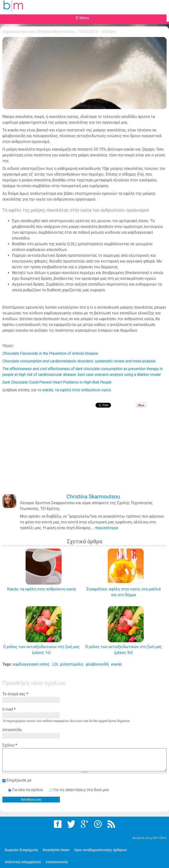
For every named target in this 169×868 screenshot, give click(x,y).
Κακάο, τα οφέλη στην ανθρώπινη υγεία (42, 589)
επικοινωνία (57, 862)
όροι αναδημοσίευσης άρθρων (101, 850)
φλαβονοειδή (97, 664)
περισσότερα (107, 528)
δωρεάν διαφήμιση (21, 850)
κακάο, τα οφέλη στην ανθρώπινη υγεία (77, 390)
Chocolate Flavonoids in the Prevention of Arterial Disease (50, 353)
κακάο (116, 664)
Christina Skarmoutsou (56, 32)
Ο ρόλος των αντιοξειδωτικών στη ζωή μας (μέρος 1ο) (41, 650)
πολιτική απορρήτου (23, 862)
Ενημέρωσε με (19, 780)
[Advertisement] (86, 454)
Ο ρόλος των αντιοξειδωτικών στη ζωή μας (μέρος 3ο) (123, 650)
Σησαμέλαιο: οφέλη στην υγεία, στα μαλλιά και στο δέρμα (124, 592)
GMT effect (159, 838)
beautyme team (56, 850)
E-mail (9, 709)
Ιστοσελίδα (12, 730)
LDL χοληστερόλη (68, 664)
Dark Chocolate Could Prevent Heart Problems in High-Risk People (57, 382)
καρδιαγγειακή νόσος (31, 664)
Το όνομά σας (15, 694)
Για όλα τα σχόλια (28, 790)
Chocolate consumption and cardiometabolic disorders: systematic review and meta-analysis (79, 361)
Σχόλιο (10, 745)
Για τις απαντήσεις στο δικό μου (81, 790)
